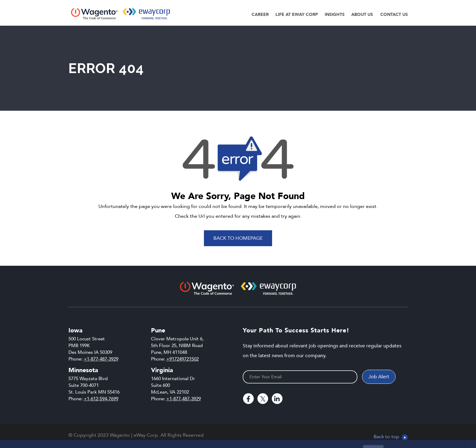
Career (260, 15)
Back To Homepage (238, 238)
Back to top (391, 437)
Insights (335, 15)
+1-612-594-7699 (101, 399)
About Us (362, 15)
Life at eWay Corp (297, 15)
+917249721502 (183, 359)
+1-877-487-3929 (101, 359)
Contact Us (394, 15)
